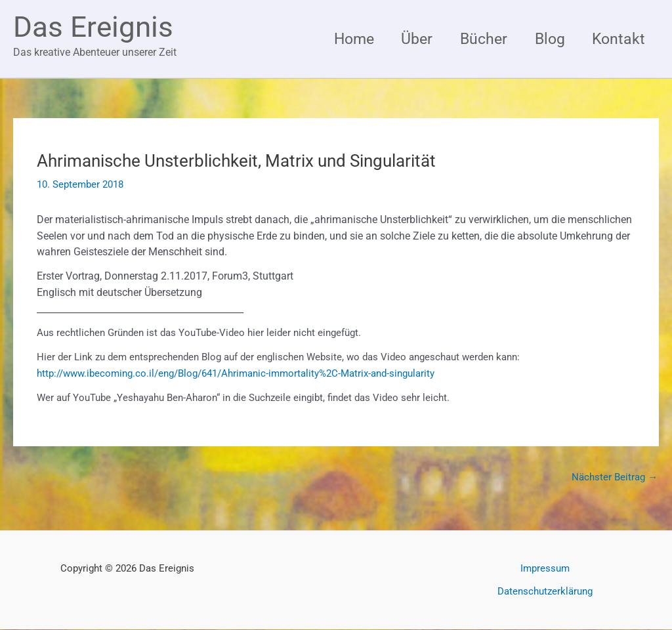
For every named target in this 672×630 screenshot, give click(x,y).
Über (409, 39)
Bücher (478, 39)
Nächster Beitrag (615, 477)
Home (344, 39)
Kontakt (618, 39)
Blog (547, 39)
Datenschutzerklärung (545, 592)
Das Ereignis (93, 27)
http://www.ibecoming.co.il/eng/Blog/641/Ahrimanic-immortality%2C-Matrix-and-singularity (236, 373)
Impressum (545, 569)
